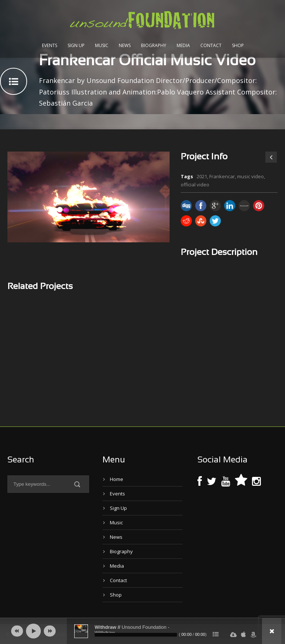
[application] (142, 631)
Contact (211, 45)
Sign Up (76, 45)
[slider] (136, 635)
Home (117, 479)
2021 (202, 176)
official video (195, 185)
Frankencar (222, 176)
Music (102, 45)
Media (183, 45)
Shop (238, 45)
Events (50, 45)
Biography (154, 45)
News (125, 45)
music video (250, 176)
